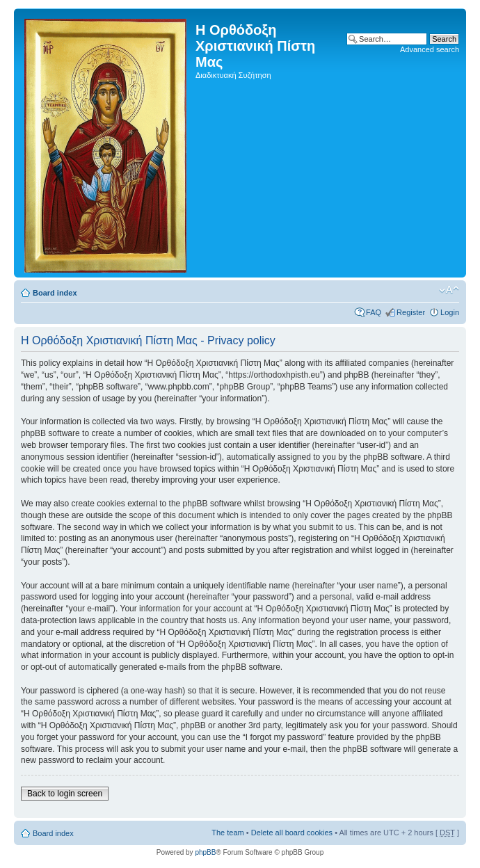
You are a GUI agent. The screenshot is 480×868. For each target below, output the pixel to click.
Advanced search (430, 49)
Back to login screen (65, 794)
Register (411, 312)
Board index (55, 293)
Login (450, 312)
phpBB (205, 852)
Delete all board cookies (292, 833)
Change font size (449, 290)
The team (227, 833)
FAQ (374, 312)
